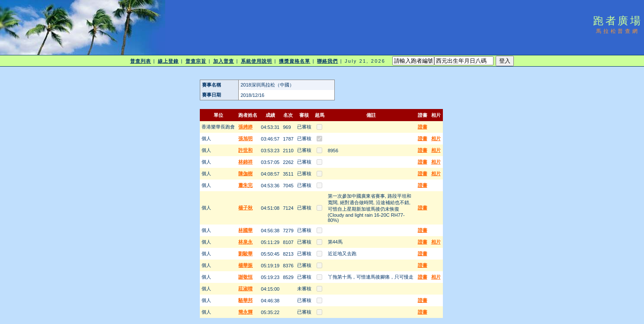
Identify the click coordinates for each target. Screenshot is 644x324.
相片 (436, 138)
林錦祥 (245, 162)
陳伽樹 (245, 173)
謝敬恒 (245, 277)
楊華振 (245, 265)
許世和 (245, 150)
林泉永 (245, 242)
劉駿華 (245, 253)
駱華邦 (245, 300)
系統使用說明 (257, 61)
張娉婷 (245, 127)
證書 (423, 127)
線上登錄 (168, 61)
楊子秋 (245, 208)
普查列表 (141, 61)
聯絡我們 (327, 61)
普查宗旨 (196, 61)
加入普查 (224, 61)
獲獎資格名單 (295, 61)
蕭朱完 (245, 185)
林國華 (245, 230)
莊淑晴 (245, 289)
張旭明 (245, 138)
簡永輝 (245, 312)
